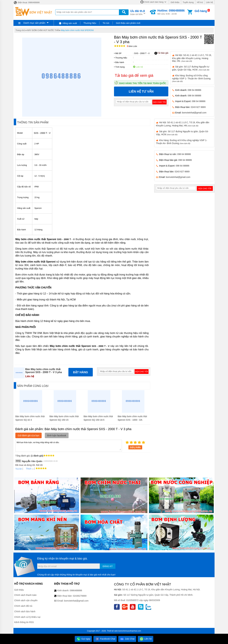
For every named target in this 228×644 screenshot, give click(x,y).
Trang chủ (20, 30)
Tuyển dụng (188, 2)
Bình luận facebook (57, 435)
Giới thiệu (175, 2)
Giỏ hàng (201, 11)
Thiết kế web (112, 631)
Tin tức (106, 23)
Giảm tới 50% (138, 12)
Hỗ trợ (200, 2)
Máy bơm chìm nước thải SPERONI (77, 30)
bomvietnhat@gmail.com (194, 113)
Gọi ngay (83, 639)
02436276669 (80, 596)
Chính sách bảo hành (25, 611)
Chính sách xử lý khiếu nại (27, 617)
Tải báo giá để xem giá (134, 75)
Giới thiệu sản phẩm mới (128, 23)
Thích (27, 469)
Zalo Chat (127, 639)
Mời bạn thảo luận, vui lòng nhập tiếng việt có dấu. (69, 445)
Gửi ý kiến (135, 447)
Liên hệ (209, 2)
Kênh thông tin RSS (24, 622)
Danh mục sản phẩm (34, 23)
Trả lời (19, 469)
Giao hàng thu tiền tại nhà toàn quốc (143, 83)
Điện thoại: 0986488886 (27, 2)
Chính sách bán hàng (154, 2)
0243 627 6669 (198, 107)
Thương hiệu (90, 23)
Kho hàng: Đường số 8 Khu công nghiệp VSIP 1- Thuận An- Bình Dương (191, 78)
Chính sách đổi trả (23, 606)
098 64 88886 (194, 90)
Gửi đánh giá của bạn (28, 435)
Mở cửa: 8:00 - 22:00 (171, 12)
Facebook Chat (105, 639)
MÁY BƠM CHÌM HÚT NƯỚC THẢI (43, 30)
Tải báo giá (161, 53)
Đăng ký (108, 566)
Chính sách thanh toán (25, 595)
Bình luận (132, 46)
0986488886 (76, 590)
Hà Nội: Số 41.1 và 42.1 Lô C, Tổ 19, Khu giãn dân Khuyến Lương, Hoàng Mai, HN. (192, 58)
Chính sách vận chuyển (26, 600)
